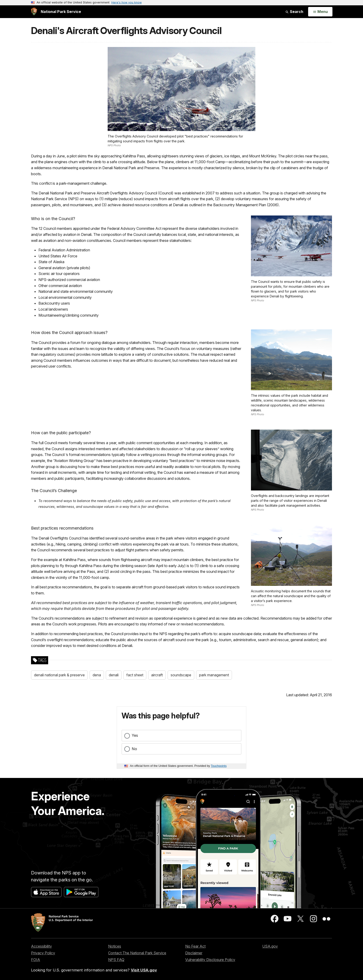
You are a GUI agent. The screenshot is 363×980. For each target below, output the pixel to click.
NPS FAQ (116, 960)
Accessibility (41, 946)
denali (114, 675)
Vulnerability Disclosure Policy (210, 960)
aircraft (157, 675)
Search (294, 12)
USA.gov (270, 946)
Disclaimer (194, 953)
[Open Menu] (320, 12)
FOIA (36, 960)
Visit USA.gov (144, 970)
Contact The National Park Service (137, 953)
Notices (115, 946)
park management (214, 675)
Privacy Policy (43, 953)
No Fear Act (195, 946)
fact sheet (135, 675)
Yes (135, 735)
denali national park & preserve (59, 675)
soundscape (181, 675)
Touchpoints (219, 766)
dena (97, 675)
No (134, 749)
